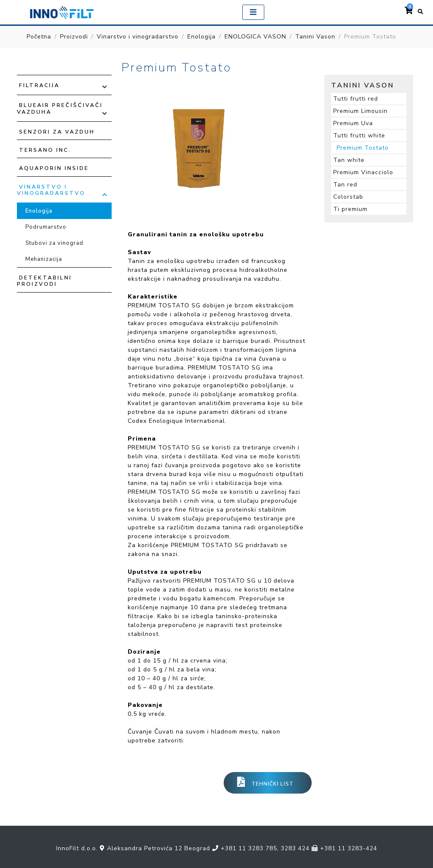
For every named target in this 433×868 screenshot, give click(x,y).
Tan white (349, 160)
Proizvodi (74, 37)
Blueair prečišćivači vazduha (60, 108)
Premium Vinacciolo (363, 172)
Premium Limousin (360, 111)
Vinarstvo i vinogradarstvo (138, 37)
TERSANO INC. (45, 150)
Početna (39, 37)
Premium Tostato (363, 148)
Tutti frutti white (359, 136)
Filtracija (39, 85)
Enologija (201, 37)
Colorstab (348, 197)
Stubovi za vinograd (54, 243)
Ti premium (350, 209)
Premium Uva (353, 123)
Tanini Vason (315, 37)
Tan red (345, 185)
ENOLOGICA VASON (255, 37)
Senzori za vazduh (57, 132)
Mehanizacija (44, 259)
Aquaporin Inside (54, 168)
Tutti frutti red (356, 99)
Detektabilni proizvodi (44, 281)
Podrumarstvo (46, 227)
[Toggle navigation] (253, 12)
